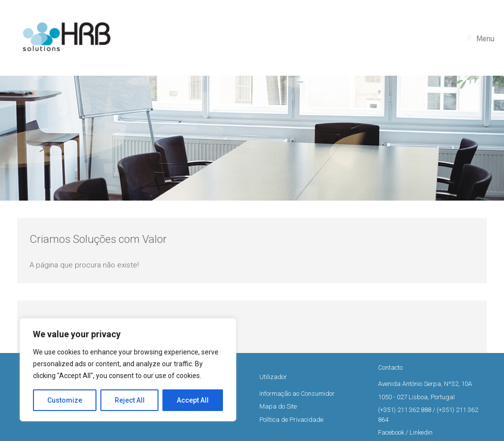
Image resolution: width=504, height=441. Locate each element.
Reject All (130, 400)
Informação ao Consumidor (297, 394)
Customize (65, 400)
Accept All (193, 400)
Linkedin (421, 432)
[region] (128, 370)
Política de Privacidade (291, 420)
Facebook (391, 432)
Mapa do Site (278, 406)
